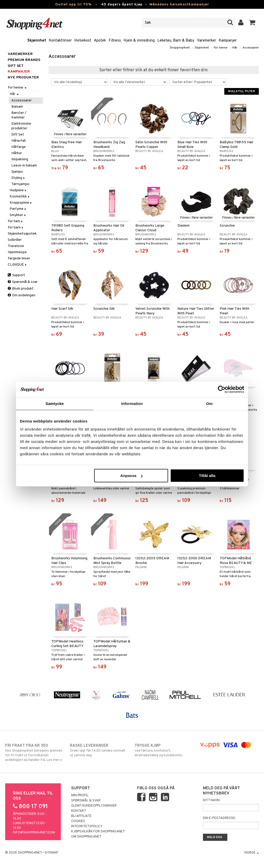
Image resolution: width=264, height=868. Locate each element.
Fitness (115, 41)
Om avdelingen (22, 295)
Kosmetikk (20, 197)
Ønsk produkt (21, 289)
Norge (252, 853)
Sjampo (17, 172)
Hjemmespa (17, 252)
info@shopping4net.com (34, 833)
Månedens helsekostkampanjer (179, 5)
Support (16, 275)
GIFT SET (16, 66)
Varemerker (207, 41)
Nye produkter (23, 78)
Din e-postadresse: (219, 818)
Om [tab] (209, 403)
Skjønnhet (37, 41)
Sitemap (51, 853)
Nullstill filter (242, 91)
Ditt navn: (212, 800)
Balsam (17, 107)
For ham (16, 221)
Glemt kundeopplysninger (94, 806)
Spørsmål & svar (23, 282)
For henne (221, 48)
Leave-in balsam (24, 166)
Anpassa (131, 476)
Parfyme (18, 209)
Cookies (78, 821)
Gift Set (18, 135)
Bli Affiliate (81, 816)
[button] (252, 23)
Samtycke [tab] (55, 403)
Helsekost (83, 41)
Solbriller (15, 240)
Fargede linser (19, 258)
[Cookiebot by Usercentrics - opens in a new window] (222, 389)
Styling (18, 178)
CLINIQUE (18, 265)
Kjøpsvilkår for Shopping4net (98, 832)
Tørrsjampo (20, 184)
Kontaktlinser (60, 41)
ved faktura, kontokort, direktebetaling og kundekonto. (164, 750)
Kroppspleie (21, 203)
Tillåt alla (207, 476)
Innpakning (20, 159)
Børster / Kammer (19, 115)
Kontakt (79, 811)
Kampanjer (228, 41)
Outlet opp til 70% (73, 5)
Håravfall (18, 141)
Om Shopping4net (86, 837)
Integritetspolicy (87, 826)
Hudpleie (18, 190)
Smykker (18, 215)
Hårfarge (19, 147)
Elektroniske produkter (21, 126)
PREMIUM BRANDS (24, 60)
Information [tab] (132, 403)
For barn (16, 228)
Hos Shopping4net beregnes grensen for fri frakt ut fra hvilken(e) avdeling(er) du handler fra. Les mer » (35, 753)
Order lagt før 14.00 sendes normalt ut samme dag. (100, 750)
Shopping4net (180, 48)
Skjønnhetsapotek (22, 234)
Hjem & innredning (139, 41)
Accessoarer (251, 48)
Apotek (100, 41)
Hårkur (17, 153)
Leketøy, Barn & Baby (176, 41)
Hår (235, 48)
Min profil (80, 795)
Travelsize (16, 246)
